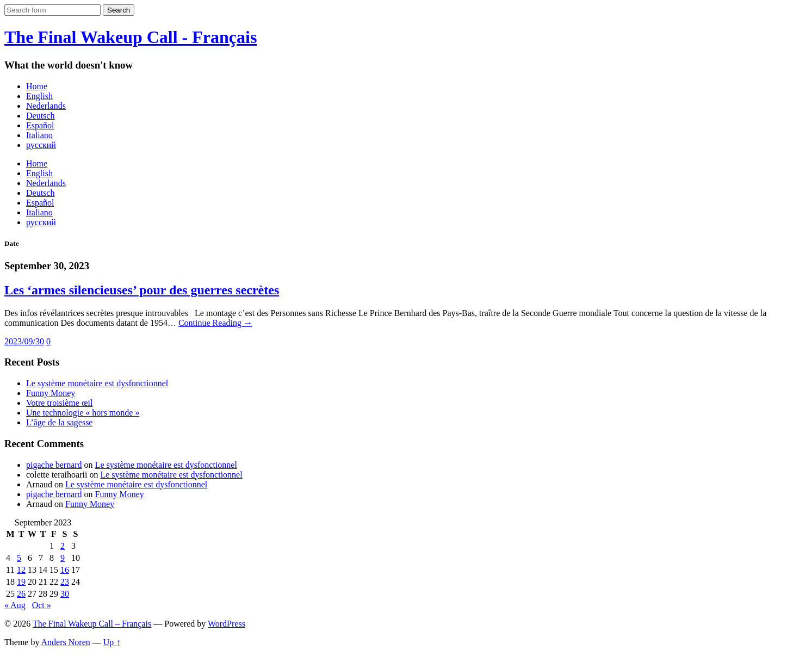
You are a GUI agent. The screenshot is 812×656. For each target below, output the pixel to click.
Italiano (39, 135)
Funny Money (51, 393)
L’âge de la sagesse (59, 422)
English (39, 96)
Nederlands (46, 106)
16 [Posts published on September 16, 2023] (65, 570)
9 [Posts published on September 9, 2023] (63, 558)
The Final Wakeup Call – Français (92, 624)
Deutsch (40, 116)
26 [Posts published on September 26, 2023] (21, 594)
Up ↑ (112, 642)
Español (40, 125)
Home (37, 86)
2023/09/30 (24, 341)
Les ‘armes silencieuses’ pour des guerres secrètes (142, 290)
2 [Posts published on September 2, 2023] (63, 546)
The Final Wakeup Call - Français (131, 37)
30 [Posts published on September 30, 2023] (65, 594)
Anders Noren (66, 642)
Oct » (42, 605)
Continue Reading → (215, 323)
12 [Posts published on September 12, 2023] (21, 570)
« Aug (15, 605)
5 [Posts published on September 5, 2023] (19, 558)
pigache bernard (54, 465)
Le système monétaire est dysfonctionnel (97, 383)
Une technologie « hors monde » (83, 413)
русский (41, 145)
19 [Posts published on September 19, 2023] (21, 582)
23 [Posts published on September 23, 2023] (65, 582)
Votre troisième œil (59, 403)
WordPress (227, 624)
